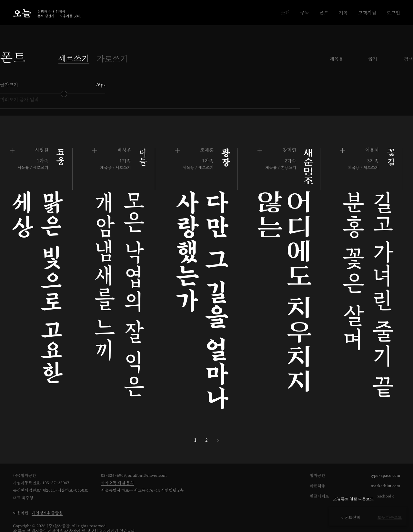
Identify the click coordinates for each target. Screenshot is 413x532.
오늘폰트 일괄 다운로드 (353, 499)
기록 (343, 13)
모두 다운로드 (390, 518)
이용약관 (21, 498)
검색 (408, 59)
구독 (305, 13)
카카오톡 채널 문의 (117, 468)
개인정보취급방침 (47, 498)
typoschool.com (386, 481)
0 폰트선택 (348, 518)
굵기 (373, 59)
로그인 (393, 13)
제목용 (337, 59)
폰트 (324, 13)
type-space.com (385, 461)
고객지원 (367, 13)
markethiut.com (385, 471)
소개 (285, 13)
